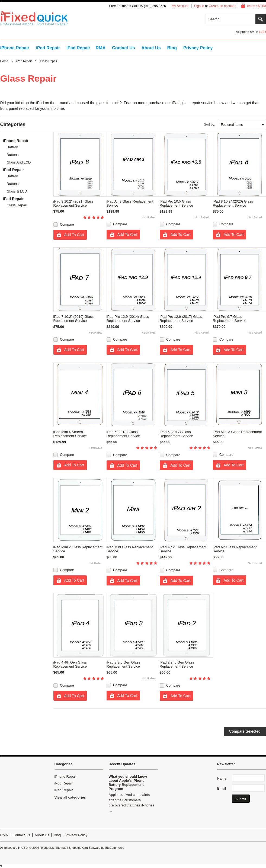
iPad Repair (78, 48)
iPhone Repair (15, 48)
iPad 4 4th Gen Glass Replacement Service (70, 664)
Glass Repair (17, 205)
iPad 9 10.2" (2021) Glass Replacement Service (73, 203)
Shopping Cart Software (85, 848)
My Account (180, 6)
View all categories (70, 797)
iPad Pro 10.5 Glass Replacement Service (177, 203)
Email (222, 788)
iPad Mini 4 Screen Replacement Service (70, 434)
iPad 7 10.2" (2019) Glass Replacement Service (73, 319)
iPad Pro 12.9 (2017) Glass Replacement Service (181, 319)
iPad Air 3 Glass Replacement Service (130, 203)
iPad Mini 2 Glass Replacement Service (78, 549)
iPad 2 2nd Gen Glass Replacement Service (177, 664)
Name (222, 778)
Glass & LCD (17, 191)
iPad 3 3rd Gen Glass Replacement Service (123, 664)
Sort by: (209, 124)
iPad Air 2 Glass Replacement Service (183, 549)
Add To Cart (74, 235)
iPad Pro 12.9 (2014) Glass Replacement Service (128, 319)
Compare (67, 225)
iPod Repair (48, 48)
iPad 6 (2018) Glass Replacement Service (123, 434)
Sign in (199, 6)
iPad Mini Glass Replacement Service (130, 549)
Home (4, 61)
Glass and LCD (19, 162)
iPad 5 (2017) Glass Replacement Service (177, 434)
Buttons (13, 155)
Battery (12, 147)
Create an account (222, 6)
